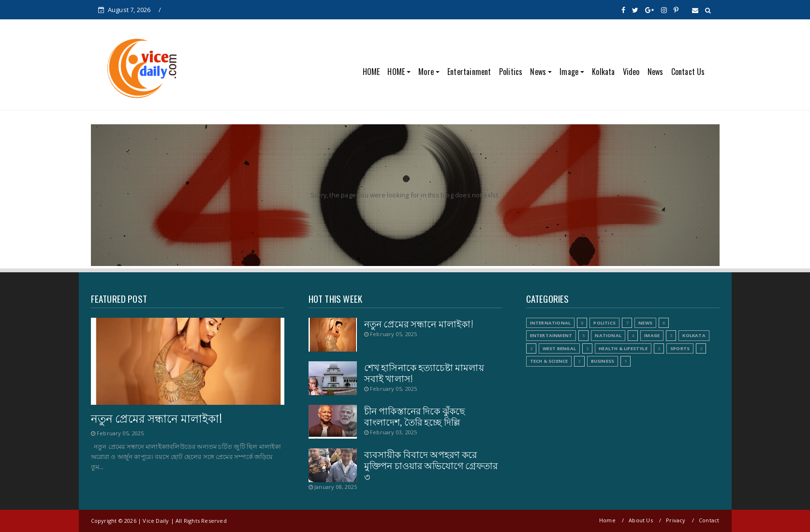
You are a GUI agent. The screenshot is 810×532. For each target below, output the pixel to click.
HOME (371, 72)
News (538, 72)
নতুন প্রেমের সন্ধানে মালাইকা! (156, 418)
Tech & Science (549, 361)
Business (603, 361)
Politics (511, 72)
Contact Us (688, 72)
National (608, 335)
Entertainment (469, 72)
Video (631, 72)
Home (607, 520)
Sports (680, 348)
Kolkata (603, 72)
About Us (641, 520)
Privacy (676, 520)
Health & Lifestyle (623, 348)
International (551, 323)
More (426, 72)
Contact (709, 520)
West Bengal (559, 348)
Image (569, 72)
